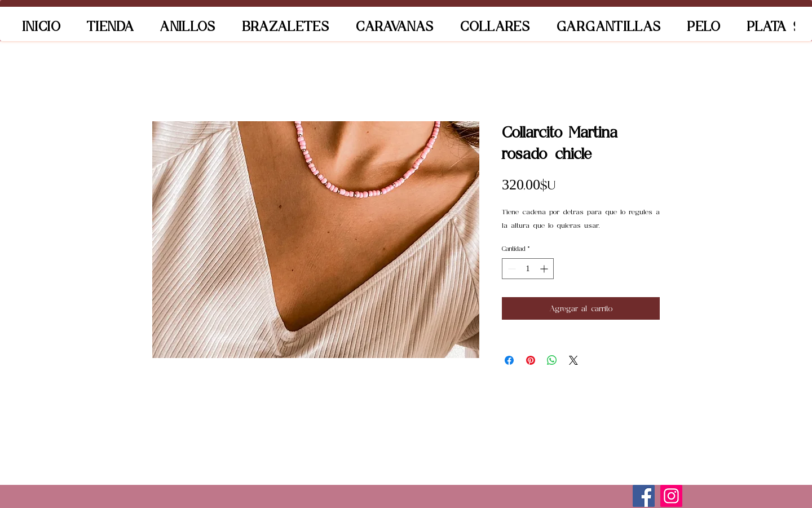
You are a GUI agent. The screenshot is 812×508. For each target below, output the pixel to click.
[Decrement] (511, 269)
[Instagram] (671, 496)
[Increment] (545, 269)
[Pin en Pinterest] (531, 360)
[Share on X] (573, 360)
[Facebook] (644, 496)
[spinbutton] (528, 269)
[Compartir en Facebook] (509, 360)
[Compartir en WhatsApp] (552, 360)
